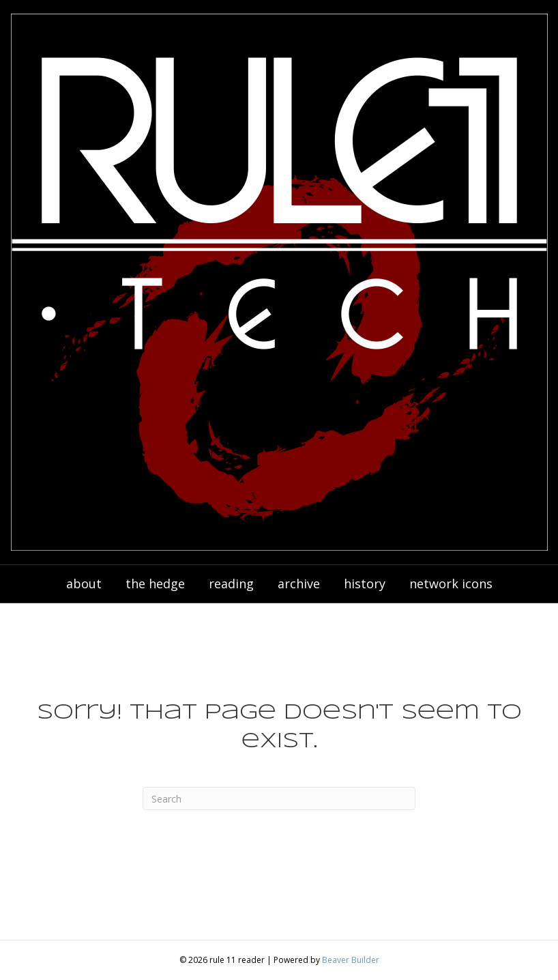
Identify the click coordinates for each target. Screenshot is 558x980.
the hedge (155, 583)
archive (299, 583)
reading (231, 583)
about (84, 583)
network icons (451, 583)
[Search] (279, 798)
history (365, 583)
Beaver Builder (351, 960)
